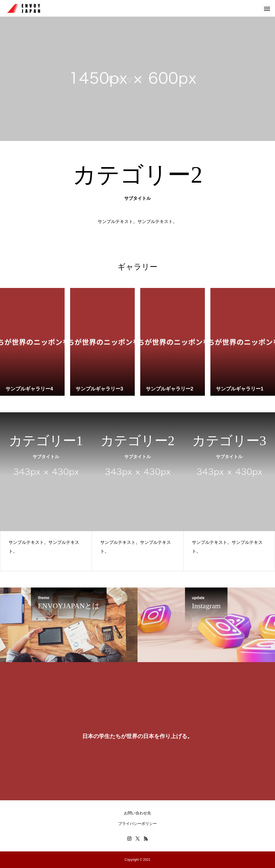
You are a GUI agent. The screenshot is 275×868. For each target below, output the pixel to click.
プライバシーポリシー (137, 824)
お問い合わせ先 (137, 813)
